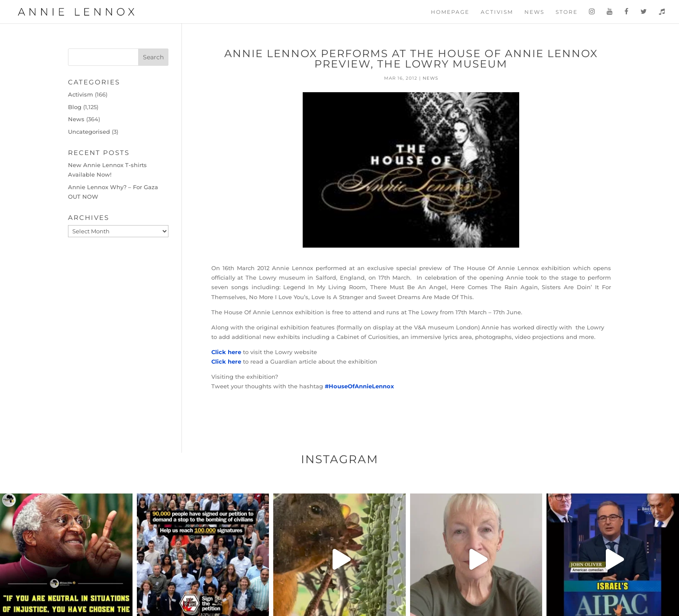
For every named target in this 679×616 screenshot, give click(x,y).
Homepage (450, 12)
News (534, 12)
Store (567, 12)
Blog (75, 107)
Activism (497, 12)
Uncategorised (89, 132)
